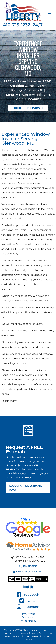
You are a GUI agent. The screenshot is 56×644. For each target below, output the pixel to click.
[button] (49, 15)
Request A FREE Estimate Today (25, 488)
